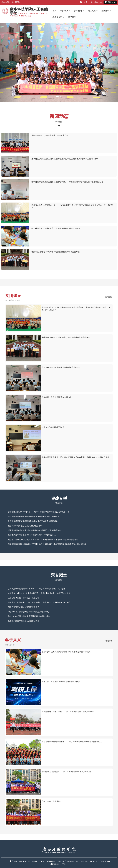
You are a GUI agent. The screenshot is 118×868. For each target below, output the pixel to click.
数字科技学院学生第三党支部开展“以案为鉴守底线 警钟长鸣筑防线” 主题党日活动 (65, 159)
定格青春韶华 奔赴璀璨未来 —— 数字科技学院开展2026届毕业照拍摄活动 (72, 742)
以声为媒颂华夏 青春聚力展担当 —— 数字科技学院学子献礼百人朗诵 (36, 589)
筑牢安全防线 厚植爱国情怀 (53, 427)
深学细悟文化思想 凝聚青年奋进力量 (57, 397)
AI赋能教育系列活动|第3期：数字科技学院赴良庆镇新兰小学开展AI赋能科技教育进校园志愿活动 (47, 544)
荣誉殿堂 (59, 575)
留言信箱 (110, 2)
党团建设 (106, 11)
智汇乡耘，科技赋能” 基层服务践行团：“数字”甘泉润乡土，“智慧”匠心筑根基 (39, 593)
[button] (9, 63)
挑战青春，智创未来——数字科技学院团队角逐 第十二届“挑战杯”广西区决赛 (39, 602)
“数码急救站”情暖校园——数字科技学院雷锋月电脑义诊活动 (66, 772)
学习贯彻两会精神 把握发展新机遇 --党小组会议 (61, 367)
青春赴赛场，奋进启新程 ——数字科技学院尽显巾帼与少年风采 (68, 712)
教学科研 (79, 11)
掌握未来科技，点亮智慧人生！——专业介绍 (50, 135)
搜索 (84, 2)
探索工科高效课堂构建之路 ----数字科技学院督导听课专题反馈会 (34, 530)
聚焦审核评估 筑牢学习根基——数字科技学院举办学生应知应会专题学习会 (39, 512)
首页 (54, 11)
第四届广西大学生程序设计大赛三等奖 (24, 621)
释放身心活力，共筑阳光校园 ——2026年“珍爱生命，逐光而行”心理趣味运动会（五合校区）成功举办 (76, 309)
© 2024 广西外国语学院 (68, 861)
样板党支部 (58, 17)
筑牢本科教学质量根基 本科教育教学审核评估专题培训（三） (33, 535)
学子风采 (72, 17)
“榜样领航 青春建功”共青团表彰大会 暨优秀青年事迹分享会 (56, 252)
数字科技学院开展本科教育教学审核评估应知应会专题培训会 (33, 521)
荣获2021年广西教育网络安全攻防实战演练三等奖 (28, 612)
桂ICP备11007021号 (89, 861)
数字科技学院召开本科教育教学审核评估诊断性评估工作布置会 (34, 517)
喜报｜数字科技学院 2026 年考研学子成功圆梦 (61, 682)
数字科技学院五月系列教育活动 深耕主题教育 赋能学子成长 (56, 228)
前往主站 (96, 2)
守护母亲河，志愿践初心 (52, 801)
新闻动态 (59, 116)
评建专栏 (59, 498)
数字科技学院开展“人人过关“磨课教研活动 (25, 526)
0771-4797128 (49, 861)
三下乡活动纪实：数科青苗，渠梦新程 (24, 598)
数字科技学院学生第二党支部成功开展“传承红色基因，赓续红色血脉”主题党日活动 (75, 457)
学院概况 (65, 11)
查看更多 (59, 122)
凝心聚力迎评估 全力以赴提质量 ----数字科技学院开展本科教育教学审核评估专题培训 (43, 540)
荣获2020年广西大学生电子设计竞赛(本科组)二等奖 (29, 616)
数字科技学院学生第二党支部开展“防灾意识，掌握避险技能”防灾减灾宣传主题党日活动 (67, 182)
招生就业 (93, 11)
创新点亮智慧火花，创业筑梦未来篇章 (24, 607)
